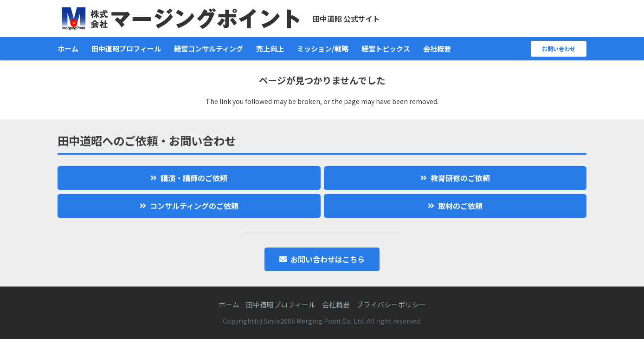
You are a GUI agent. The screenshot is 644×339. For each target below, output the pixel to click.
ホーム (229, 304)
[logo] (180, 19)
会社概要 (336, 304)
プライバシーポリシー (391, 304)
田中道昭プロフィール (281, 304)
